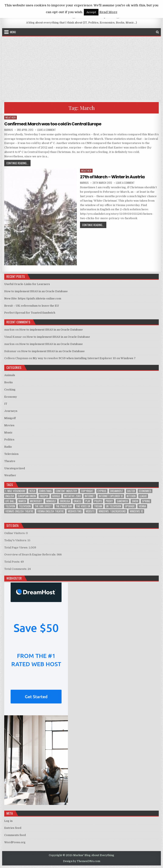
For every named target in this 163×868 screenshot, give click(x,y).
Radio (8, 447)
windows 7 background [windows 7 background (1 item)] (112, 511)
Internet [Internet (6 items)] (90, 496)
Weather (11, 117)
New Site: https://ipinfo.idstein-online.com (33, 298)
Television (11, 454)
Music (8, 433)
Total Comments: (16, 569)
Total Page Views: (16, 548)
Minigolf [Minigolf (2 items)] (51, 501)
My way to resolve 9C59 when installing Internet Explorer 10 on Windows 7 (84, 358)
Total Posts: (12, 562)
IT (6, 404)
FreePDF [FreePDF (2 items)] (44, 496)
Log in (8, 821)
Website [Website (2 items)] (90, 511)
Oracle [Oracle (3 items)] (78, 501)
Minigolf (10, 418)
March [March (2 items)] (22, 501)
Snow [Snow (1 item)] (135, 501)
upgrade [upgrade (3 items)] (130, 506)
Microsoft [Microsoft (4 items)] (36, 501)
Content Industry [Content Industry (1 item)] (66, 491)
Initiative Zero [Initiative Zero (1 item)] (72, 496)
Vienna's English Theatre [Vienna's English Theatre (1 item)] (19, 511)
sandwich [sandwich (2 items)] (122, 501)
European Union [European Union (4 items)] (27, 496)
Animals (10, 375)
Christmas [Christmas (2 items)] (45, 491)
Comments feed (15, 835)
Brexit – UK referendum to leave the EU (32, 306)
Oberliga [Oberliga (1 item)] (65, 501)
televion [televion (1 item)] (10, 506)
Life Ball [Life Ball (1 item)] (10, 501)
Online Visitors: (15, 533)
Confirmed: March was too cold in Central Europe (53, 124)
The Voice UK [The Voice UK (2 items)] (83, 506)
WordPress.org (15, 842)
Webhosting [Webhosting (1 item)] (75, 511)
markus (9, 130)
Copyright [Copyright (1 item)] (87, 491)
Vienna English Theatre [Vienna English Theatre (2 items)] (51, 511)
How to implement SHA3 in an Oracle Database (36, 291)
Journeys (11, 411)
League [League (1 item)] (143, 496)
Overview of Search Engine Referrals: (30, 554)
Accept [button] (91, 12)
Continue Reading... (18, 163)
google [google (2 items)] (56, 496)
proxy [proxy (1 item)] (109, 501)
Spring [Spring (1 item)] (146, 501)
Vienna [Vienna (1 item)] (142, 506)
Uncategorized (15, 468)
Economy (11, 397)
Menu (13, 32)
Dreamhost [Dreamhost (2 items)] (117, 491)
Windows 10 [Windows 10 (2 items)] (136, 511)
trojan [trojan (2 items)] (98, 506)
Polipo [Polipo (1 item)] (98, 501)
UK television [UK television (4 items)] (114, 506)
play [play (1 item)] (88, 501)
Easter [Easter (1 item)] (131, 491)
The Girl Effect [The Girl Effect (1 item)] (43, 506)
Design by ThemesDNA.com (82, 861)
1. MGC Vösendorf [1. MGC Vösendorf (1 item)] (15, 491)
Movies (9, 425)
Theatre (10, 461)
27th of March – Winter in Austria (112, 177)
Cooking (10, 390)
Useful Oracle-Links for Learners (27, 284)
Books (8, 382)
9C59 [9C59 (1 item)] (32, 491)
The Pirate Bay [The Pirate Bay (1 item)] (64, 506)
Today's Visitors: (16, 540)
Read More (108, 12)
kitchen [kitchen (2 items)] (131, 496)
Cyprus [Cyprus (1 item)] (102, 491)
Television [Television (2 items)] (25, 506)
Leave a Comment (46, 130)
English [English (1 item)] (10, 496)
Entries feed (13, 828)
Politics (9, 440)
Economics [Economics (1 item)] (145, 491)
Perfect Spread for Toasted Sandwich (30, 313)
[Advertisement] (82, 68)
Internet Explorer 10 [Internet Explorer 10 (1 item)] (111, 496)
